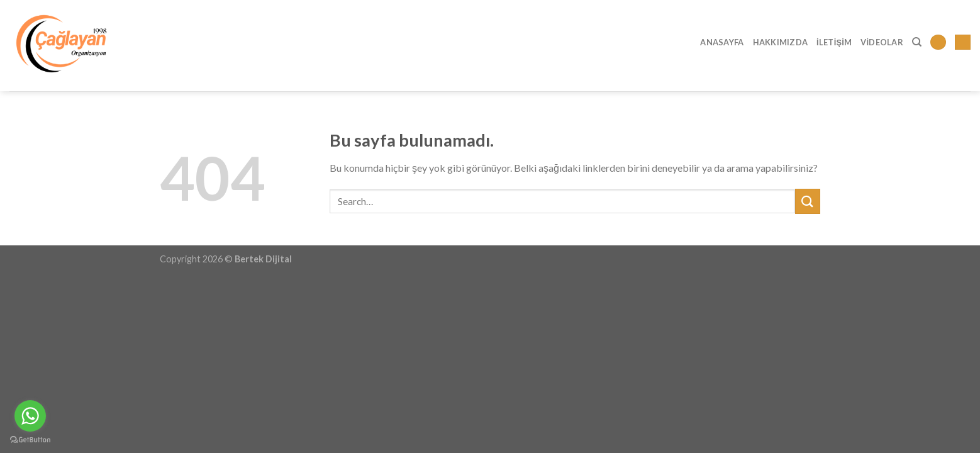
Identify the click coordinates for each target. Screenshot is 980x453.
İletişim (834, 42)
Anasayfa (722, 42)
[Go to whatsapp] (30, 416)
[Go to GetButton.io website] (30, 440)
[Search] (917, 42)
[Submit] (808, 201)
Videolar (882, 42)
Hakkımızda (781, 42)
